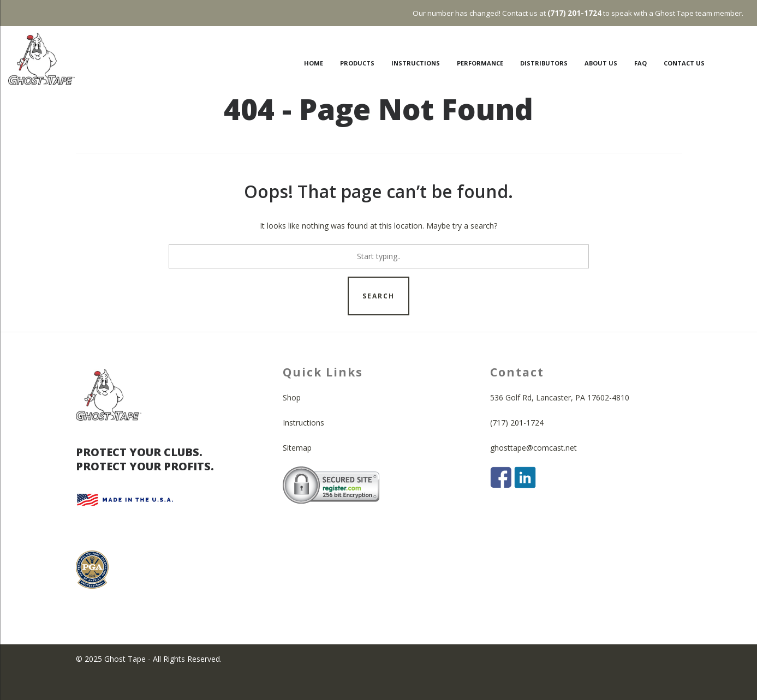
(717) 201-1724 (517, 449)
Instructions (303, 449)
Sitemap (297, 474)
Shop (292, 424)
